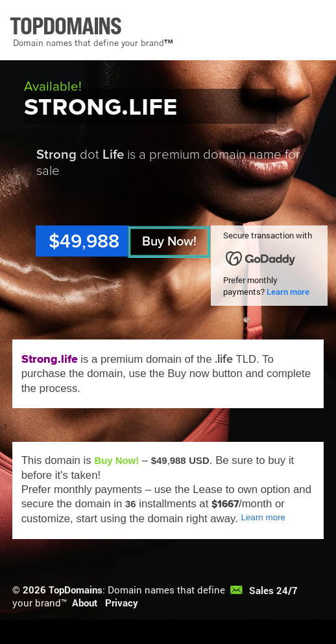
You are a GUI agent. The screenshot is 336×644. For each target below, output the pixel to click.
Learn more (288, 292)
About (85, 603)
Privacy (122, 603)
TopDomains (76, 590)
